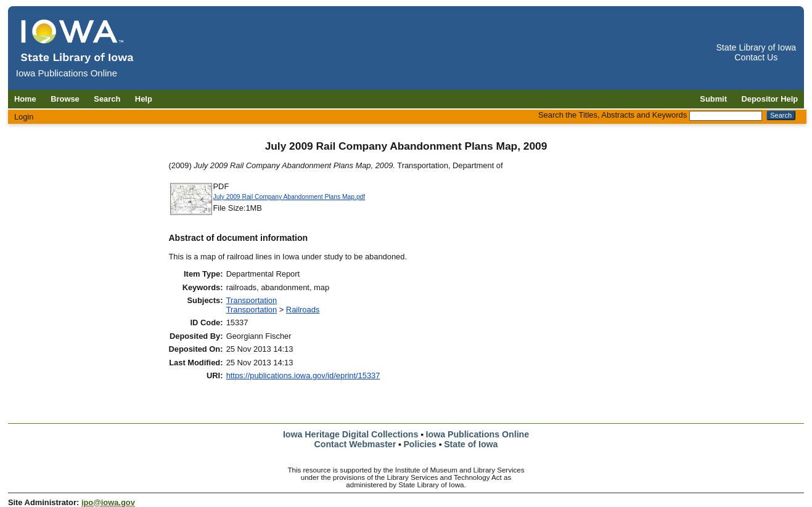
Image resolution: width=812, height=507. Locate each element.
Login (24, 117)
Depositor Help (770, 99)
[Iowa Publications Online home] (78, 41)
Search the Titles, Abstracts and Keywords (613, 115)
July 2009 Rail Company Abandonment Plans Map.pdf (289, 197)
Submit (713, 99)
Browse (65, 99)
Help (144, 99)
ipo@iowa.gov (108, 502)
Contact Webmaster (355, 444)
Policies (420, 444)
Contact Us (756, 57)
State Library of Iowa (756, 47)
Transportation (252, 300)
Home (25, 99)
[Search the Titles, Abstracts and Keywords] (726, 116)
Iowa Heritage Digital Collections (351, 434)
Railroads (303, 310)
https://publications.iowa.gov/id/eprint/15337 (303, 375)
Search (107, 99)
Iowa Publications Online (478, 434)
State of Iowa (471, 444)
